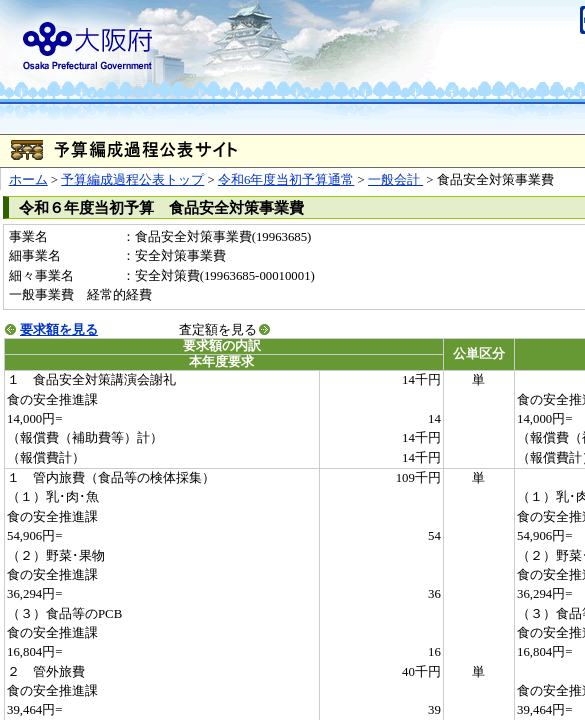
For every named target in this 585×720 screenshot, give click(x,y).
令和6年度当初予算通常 (286, 180)
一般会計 (395, 180)
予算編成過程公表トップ (132, 180)
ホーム (28, 180)
